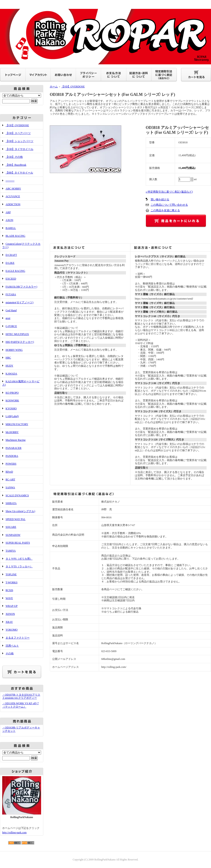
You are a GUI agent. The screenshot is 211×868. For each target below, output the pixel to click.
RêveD (9, 472)
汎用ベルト (12, 646)
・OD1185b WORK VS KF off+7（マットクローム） (20, 705)
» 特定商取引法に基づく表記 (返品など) (169, 192)
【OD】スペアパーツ (18, 133)
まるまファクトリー (18, 638)
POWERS (11, 464)
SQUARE (11, 527)
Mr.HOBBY (12, 432)
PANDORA (12, 456)
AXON (9, 220)
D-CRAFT (11, 255)
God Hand (11, 310)
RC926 (9, 590)
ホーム (54, 87)
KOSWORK (12, 400)
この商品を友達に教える (165, 210)
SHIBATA (11, 503)
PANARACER (14, 448)
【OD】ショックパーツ (19, 141)
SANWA (10, 487)
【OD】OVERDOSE (17, 125)
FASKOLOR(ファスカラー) (21, 287)
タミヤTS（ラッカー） (19, 566)
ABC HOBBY (13, 189)
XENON (10, 614)
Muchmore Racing (16, 440)
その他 (10, 653)
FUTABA (11, 294)
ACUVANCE (13, 196)
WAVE (9, 598)
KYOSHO (11, 408)
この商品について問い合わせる (169, 205)
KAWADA (11, 374)
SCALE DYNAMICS (17, 495)
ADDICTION (13, 204)
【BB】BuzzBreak (16, 165)
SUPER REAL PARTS (18, 543)
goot (8, 318)
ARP (8, 212)
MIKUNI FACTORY (17, 424)
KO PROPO (12, 393)
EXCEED (11, 279)
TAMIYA (11, 551)
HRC (8, 358)
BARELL (11, 228)
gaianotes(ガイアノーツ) (19, 302)
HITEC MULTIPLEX (17, 334)
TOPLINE (11, 574)
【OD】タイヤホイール (19, 149)
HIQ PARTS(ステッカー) (20, 342)
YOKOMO (12, 630)
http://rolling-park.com (14, 832)
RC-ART (10, 479)
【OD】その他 (14, 157)
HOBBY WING (14, 350)
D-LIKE (10, 263)
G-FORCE (11, 326)
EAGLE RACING (15, 271)
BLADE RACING (15, 236)
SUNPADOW (13, 535)
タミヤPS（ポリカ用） (19, 559)
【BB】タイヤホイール (19, 173)
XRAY (9, 622)
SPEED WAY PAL (16, 519)
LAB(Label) (12, 416)
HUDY (9, 366)
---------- (10, 181)
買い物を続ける (160, 199)
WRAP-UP (12, 606)
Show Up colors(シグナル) (20, 511)
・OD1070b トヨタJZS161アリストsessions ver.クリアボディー (21, 696)
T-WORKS (12, 582)
